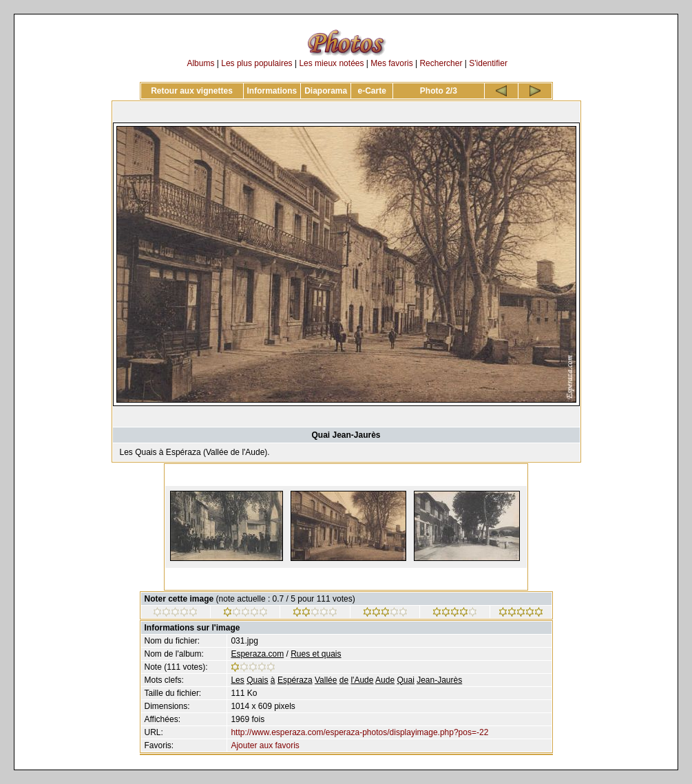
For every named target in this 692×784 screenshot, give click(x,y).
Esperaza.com (257, 654)
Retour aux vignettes (192, 91)
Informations (272, 91)
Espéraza (295, 680)
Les (237, 680)
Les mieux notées (331, 63)
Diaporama (326, 91)
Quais (257, 680)
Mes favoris (391, 63)
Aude (385, 680)
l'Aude (362, 680)
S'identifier (488, 63)
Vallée (326, 680)
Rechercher (441, 63)
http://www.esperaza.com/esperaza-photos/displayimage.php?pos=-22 (359, 732)
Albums (200, 63)
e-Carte (372, 91)
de (344, 680)
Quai (405, 680)
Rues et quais (316, 654)
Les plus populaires (256, 63)
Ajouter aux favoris (265, 745)
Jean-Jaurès (439, 680)
